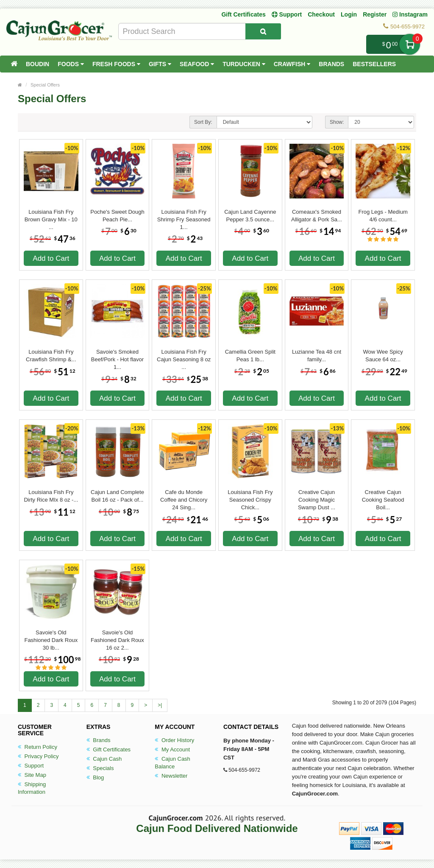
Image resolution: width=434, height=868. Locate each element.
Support (31, 766)
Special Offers (45, 85)
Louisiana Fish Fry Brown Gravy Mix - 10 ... (51, 216)
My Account (172, 749)
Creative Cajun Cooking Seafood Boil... (383, 496)
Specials (100, 768)
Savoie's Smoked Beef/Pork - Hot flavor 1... (117, 356)
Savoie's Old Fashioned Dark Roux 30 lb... (51, 636)
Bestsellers (374, 64)
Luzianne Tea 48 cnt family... (317, 356)
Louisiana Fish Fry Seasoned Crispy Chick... (250, 496)
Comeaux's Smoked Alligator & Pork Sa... (317, 216)
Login (349, 14)
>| (160, 705)
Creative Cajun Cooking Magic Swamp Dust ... (317, 496)
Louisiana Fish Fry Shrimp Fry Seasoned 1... (184, 216)
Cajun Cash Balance (172, 763)
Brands (331, 64)
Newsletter (171, 776)
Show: (337, 122)
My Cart (410, 44)
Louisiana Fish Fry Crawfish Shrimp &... (51, 356)
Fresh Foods (116, 64)
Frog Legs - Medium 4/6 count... (383, 216)
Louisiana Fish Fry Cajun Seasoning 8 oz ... (184, 356)
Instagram (410, 14)
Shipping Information (32, 788)
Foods (71, 64)
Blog (95, 777)
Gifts (160, 64)
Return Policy (38, 747)
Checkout (321, 14)
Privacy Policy (38, 756)
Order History (174, 740)
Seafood (197, 64)
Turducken (244, 64)
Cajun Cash (104, 759)
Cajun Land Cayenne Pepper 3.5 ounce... (250, 216)
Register (375, 14)
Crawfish (292, 64)
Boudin (38, 64)
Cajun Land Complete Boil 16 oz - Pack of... (117, 496)
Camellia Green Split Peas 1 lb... (250, 356)
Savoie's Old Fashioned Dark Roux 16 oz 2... (117, 636)
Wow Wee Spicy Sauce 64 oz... (383, 356)
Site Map (32, 775)
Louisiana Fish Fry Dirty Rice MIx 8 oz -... (51, 496)
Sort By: (203, 122)
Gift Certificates (243, 14)
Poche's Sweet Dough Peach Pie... (117, 216)
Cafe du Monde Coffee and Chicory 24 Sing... (184, 496)
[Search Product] (263, 31)
